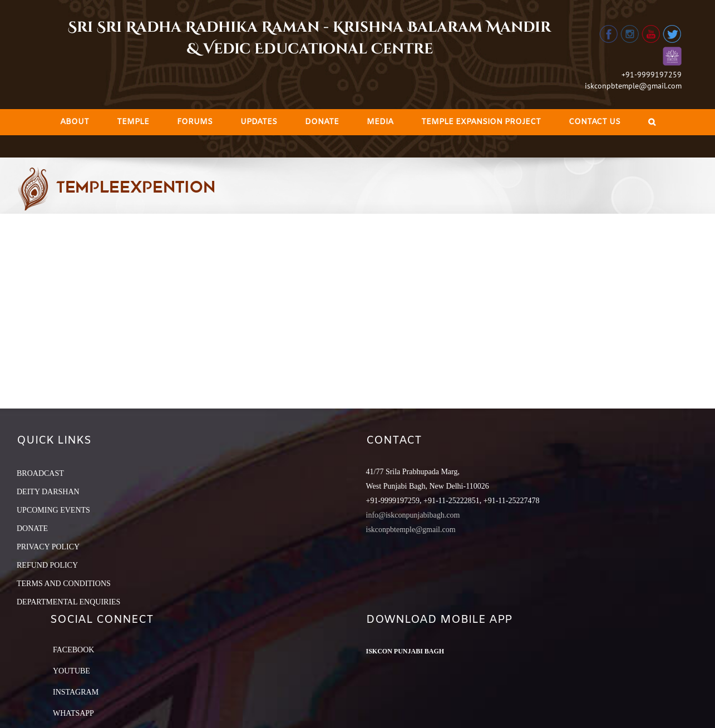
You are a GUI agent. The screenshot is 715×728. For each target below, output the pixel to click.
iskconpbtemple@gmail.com (633, 86)
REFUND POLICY (47, 565)
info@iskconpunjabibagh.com (413, 515)
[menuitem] (75, 122)
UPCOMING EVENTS (53, 510)
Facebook (73, 650)
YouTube (71, 671)
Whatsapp (73, 713)
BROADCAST (40, 473)
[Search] (652, 122)
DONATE (32, 528)
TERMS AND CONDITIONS (64, 584)
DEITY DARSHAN (48, 492)
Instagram (76, 692)
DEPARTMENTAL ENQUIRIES (68, 602)
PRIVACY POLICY (48, 547)
